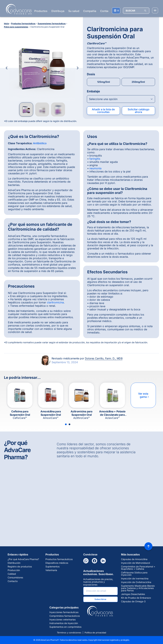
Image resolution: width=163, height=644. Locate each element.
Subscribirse (100, 599)
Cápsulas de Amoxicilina (134, 559)
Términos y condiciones (69, 633)
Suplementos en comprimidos (65, 627)
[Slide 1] (66, 424)
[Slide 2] (69, 424)
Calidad (12, 574)
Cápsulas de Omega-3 (133, 601)
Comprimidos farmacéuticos (65, 616)
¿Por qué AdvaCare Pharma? (23, 559)
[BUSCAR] (136, 11)
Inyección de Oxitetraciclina (136, 582)
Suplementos (52, 567)
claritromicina (55, 302)
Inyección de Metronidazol (135, 563)
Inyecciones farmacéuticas (64, 612)
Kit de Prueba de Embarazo (136, 598)
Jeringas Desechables (133, 594)
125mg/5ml (104, 82)
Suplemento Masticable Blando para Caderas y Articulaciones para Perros (138, 588)
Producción (14, 570)
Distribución (14, 563)
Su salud (74, 11)
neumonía (95, 168)
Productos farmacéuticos (59, 559)
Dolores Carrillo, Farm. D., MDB (104, 358)
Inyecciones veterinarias (63, 620)
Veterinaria (51, 570)
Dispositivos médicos (57, 563)
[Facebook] (95, 561)
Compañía (90, 11)
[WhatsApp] (86, 561)
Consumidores (15, 578)
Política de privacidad (95, 633)
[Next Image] (78, 68)
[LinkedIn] (103, 561)
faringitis (95, 159)
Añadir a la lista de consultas (103, 111)
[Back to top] (148, 546)
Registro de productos (20, 567)
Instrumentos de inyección (64, 623)
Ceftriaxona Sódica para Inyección (134, 574)
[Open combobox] (121, 99)
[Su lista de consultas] (116, 11)
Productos (41, 11)
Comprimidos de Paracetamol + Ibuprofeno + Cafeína (138, 568)
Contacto (106, 11)
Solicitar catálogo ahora (139, 111)
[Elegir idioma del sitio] (155, 10)
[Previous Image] (7, 68)
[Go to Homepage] (18, 9)
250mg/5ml (138, 82)
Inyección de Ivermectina (135, 579)
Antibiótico (40, 143)
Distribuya (58, 11)
